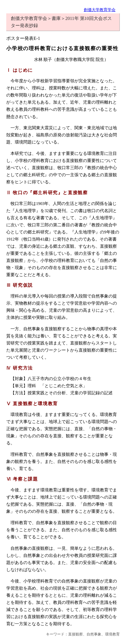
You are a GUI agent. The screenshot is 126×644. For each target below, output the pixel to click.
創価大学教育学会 (100, 10)
